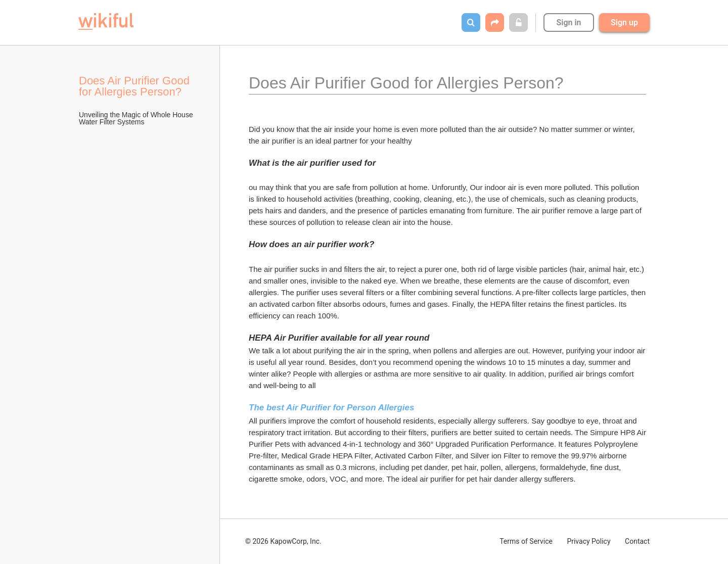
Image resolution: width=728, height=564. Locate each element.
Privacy (588, 541)
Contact (637, 541)
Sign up (624, 22)
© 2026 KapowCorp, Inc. (283, 541)
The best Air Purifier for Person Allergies (332, 408)
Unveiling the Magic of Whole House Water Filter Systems (137, 118)
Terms (526, 541)
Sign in (568, 22)
